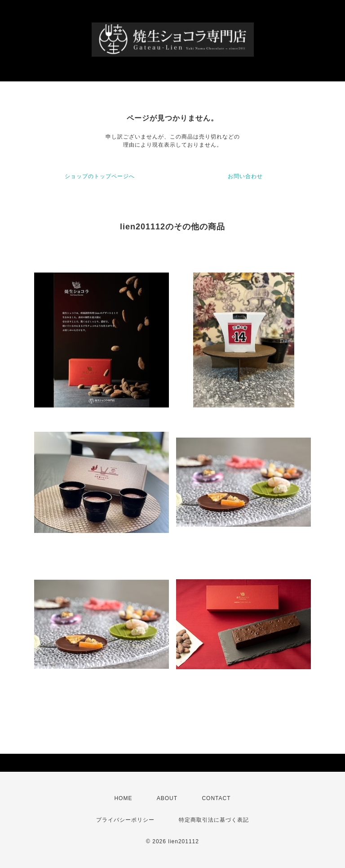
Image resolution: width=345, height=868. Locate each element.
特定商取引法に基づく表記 (214, 820)
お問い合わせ (245, 176)
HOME (123, 798)
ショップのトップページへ (100, 176)
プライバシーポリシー (125, 820)
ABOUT (167, 798)
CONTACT (216, 798)
